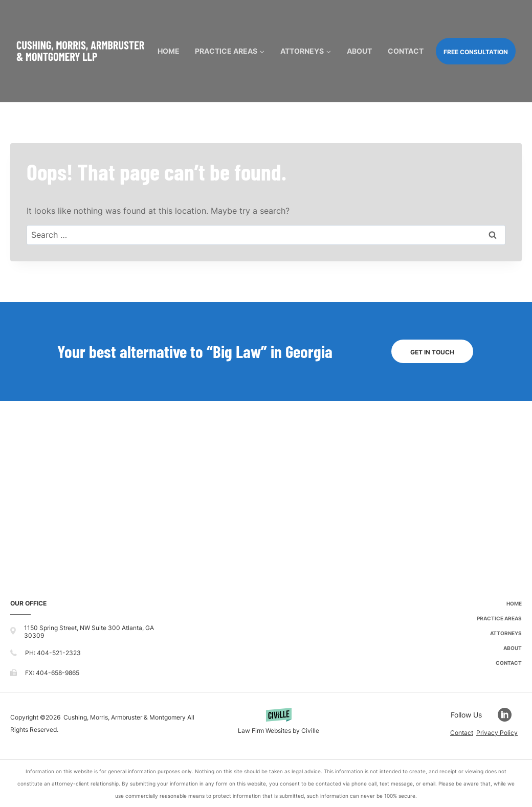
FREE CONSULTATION (476, 52)
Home (169, 51)
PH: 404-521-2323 (53, 653)
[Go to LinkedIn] (510, 715)
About (359, 51)
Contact (406, 51)
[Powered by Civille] (279, 723)
